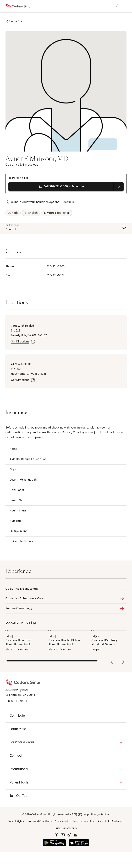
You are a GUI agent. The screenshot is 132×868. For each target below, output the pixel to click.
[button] (66, 716)
